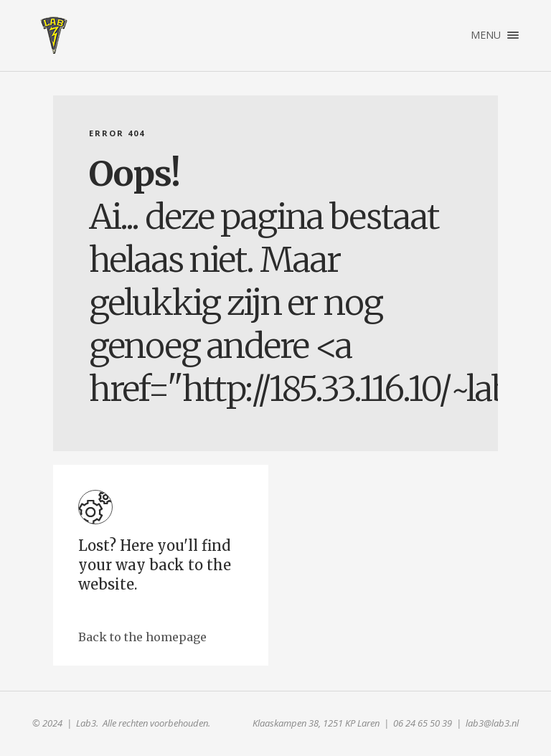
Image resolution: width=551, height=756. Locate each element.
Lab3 (54, 35)
